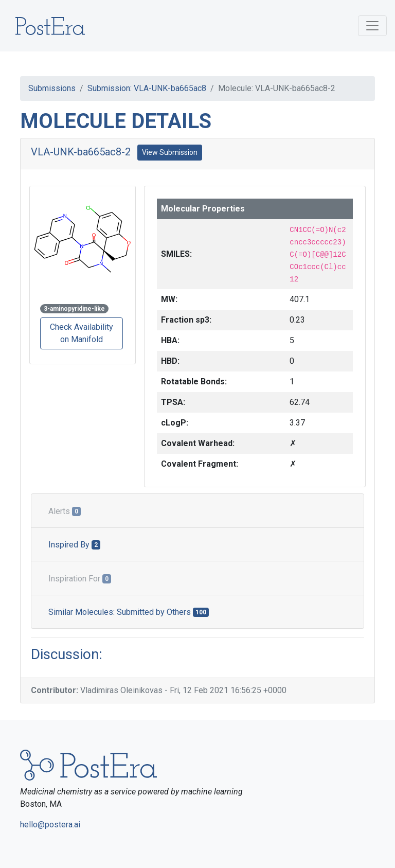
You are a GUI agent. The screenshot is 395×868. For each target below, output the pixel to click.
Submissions (52, 88)
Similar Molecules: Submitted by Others (129, 612)
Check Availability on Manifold (82, 333)
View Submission (170, 152)
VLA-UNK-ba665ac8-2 (81, 152)
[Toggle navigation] (372, 26)
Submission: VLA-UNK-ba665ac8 (147, 88)
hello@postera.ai (50, 825)
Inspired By (74, 545)
